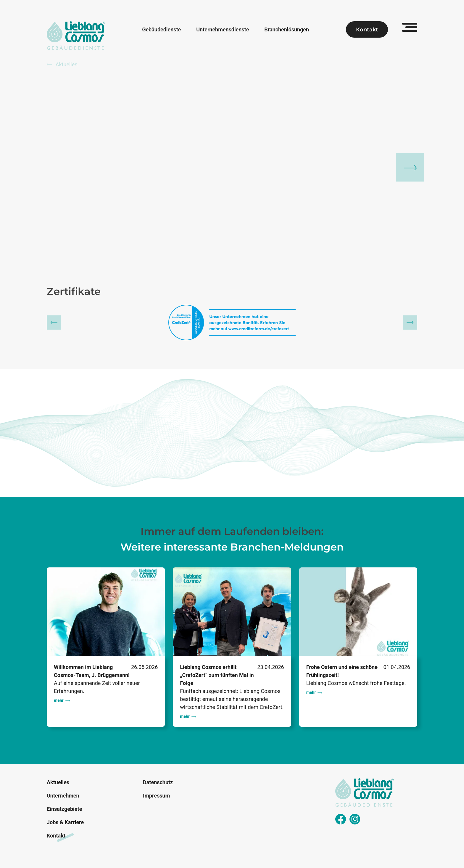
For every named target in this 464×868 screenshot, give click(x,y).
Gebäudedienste (161, 30)
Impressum (156, 796)
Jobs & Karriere (65, 822)
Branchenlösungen (287, 30)
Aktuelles (62, 64)
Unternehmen (63, 796)
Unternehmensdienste (223, 30)
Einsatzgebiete (64, 809)
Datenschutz (158, 782)
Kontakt (367, 30)
